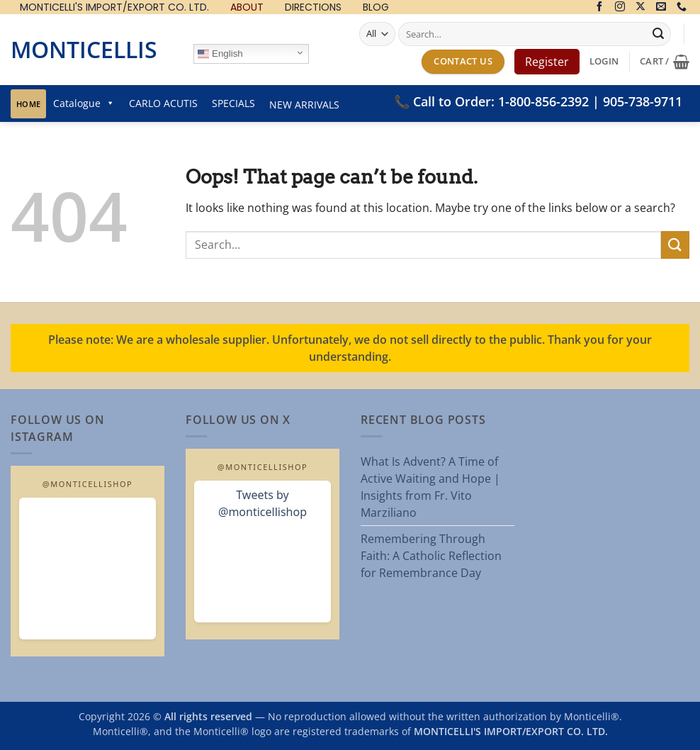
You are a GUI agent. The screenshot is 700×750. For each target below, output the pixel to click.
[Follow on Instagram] (620, 7)
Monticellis (84, 49)
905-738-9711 (643, 101)
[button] (604, 61)
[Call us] (682, 7)
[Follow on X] (640, 7)
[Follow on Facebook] (599, 7)
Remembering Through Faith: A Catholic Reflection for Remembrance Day (431, 556)
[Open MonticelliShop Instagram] (87, 569)
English (220, 54)
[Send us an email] (661, 7)
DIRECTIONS (313, 7)
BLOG (376, 7)
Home (28, 104)
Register (547, 62)
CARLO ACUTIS (163, 103)
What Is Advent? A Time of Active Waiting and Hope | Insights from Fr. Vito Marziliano (430, 487)
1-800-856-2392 (543, 101)
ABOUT (247, 7)
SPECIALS (233, 103)
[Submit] (658, 34)
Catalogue (84, 103)
